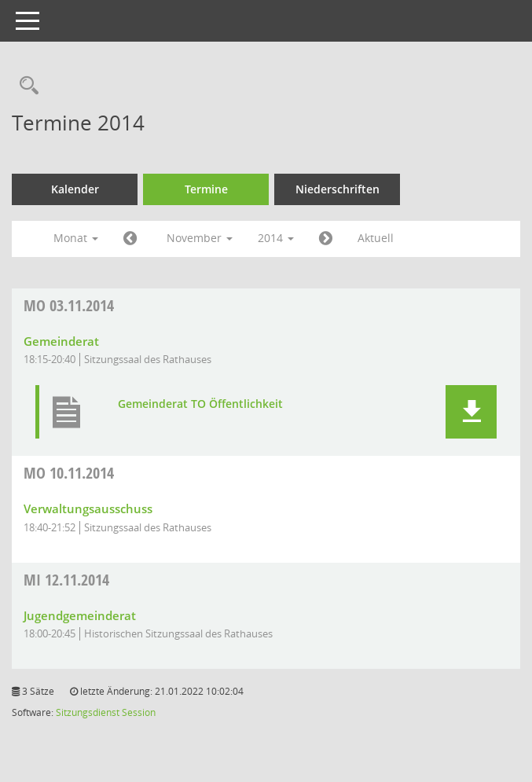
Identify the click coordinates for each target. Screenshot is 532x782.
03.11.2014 (69, 305)
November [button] (200, 238)
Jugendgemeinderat (80, 615)
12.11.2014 (66, 580)
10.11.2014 (69, 473)
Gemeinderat (61, 341)
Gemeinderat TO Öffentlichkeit (200, 404)
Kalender (75, 189)
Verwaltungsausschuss (88, 508)
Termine (206, 189)
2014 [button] (276, 238)
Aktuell (376, 238)
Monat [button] (76, 238)
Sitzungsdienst (88, 712)
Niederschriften (338, 189)
